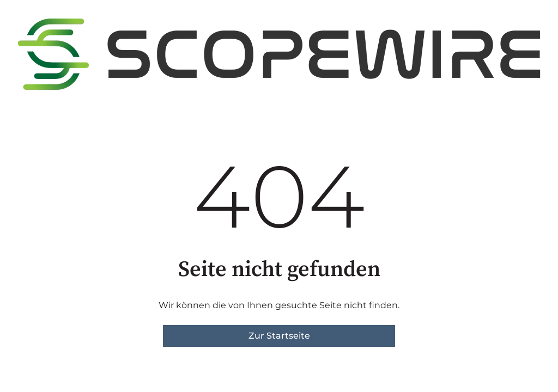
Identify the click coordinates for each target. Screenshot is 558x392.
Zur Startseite (279, 336)
